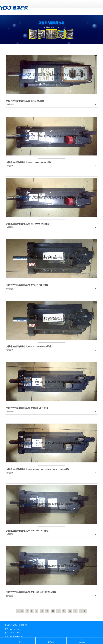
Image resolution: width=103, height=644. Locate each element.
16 (75, 611)
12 (53, 611)
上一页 (20, 611)
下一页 (83, 611)
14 (64, 611)
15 (70, 611)
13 (58, 611)
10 (42, 611)
